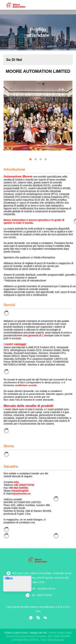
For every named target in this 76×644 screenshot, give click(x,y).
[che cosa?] (31, 618)
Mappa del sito (38, 633)
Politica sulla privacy (16, 633)
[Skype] (38, 618)
